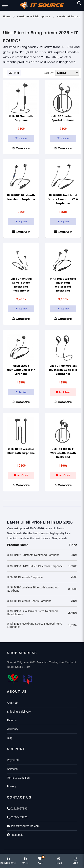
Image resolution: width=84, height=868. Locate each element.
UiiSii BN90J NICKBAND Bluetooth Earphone (21, 370)
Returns (12, 720)
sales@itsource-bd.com (23, 826)
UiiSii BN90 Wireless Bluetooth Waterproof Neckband (33, 589)
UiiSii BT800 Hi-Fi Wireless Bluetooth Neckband (63, 453)
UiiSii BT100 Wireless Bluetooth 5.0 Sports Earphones (63, 370)
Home (7, 16)
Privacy (11, 786)
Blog (10, 738)
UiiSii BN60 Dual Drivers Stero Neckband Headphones (32, 613)
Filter (14, 73)
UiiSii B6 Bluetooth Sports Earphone (29, 601)
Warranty (12, 729)
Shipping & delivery (19, 712)
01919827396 (17, 809)
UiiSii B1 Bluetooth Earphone (25, 577)
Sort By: (49, 73)
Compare (21, 148)
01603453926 (17, 817)
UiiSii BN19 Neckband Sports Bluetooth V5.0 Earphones (63, 199)
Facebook (15, 835)
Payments (13, 760)
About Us (13, 703)
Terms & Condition (18, 778)
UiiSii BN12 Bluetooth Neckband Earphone (33, 555)
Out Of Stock (63, 392)
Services (12, 769)
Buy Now (21, 138)
